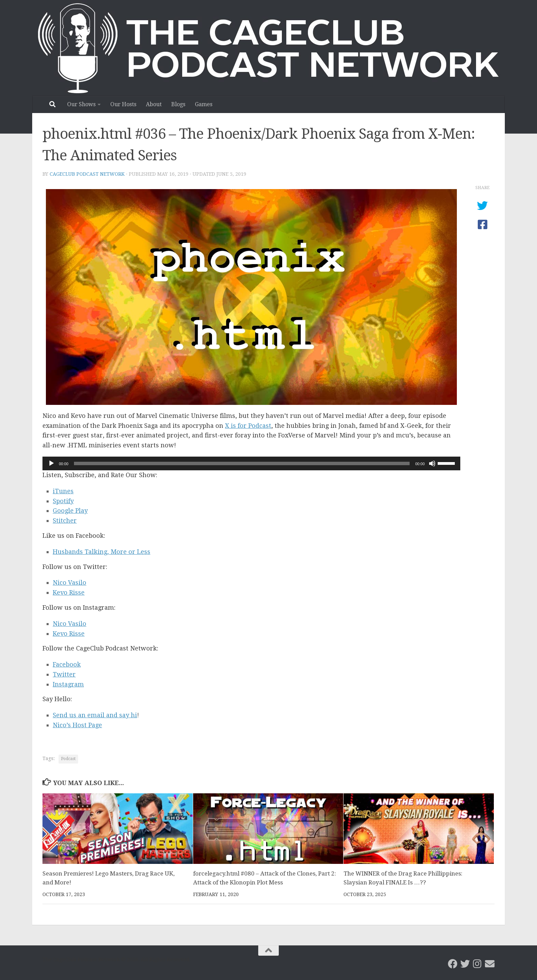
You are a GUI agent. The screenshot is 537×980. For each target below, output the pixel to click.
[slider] (242, 463)
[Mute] (432, 463)
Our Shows (81, 104)
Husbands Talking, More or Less (102, 552)
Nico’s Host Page (77, 725)
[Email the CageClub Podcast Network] (490, 964)
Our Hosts (123, 104)
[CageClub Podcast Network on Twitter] (465, 964)
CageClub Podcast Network (87, 174)
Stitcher (65, 520)
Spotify (63, 501)
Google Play (70, 511)
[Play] (51, 463)
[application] (251, 463)
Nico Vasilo (70, 582)
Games (204, 104)
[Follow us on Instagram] (477, 964)
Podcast (68, 759)
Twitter (64, 674)
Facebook (67, 664)
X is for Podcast (248, 426)
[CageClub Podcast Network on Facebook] (453, 964)
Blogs (178, 104)
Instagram (68, 684)
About (154, 104)
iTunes (63, 491)
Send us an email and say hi (95, 715)
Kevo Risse (69, 592)
